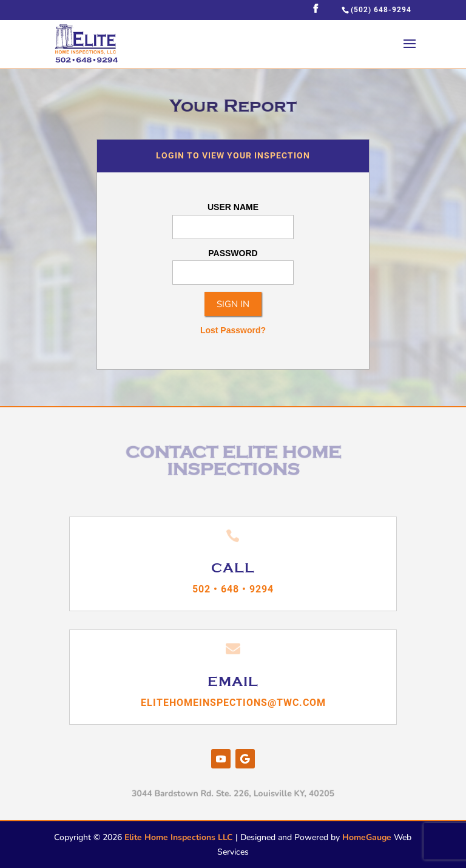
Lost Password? (233, 330)
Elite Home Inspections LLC (179, 837)
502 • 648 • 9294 (233, 589)
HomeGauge (367, 837)
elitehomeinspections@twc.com (233, 703)
